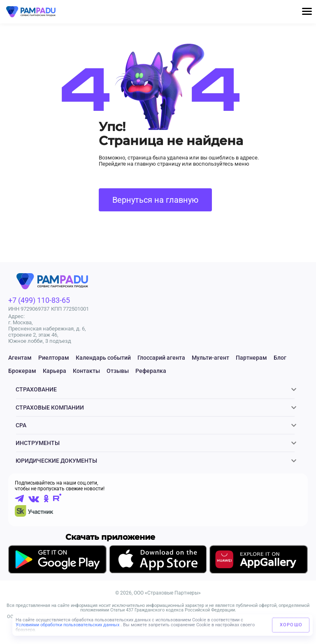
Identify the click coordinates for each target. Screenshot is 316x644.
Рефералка (151, 371)
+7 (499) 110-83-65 (39, 300)
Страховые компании (50, 410)
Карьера (55, 371)
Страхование (36, 391)
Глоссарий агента (161, 358)
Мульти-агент (210, 358)
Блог (280, 358)
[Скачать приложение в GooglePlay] (57, 571)
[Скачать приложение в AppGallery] (259, 571)
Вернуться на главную (155, 200)
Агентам (20, 358)
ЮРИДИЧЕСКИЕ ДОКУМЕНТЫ (56, 470)
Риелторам (54, 358)
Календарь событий (103, 358)
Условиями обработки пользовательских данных (68, 625)
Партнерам (251, 358)
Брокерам (22, 371)
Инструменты (38, 450)
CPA (21, 430)
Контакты (86, 371)
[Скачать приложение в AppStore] (158, 571)
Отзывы (118, 371)
